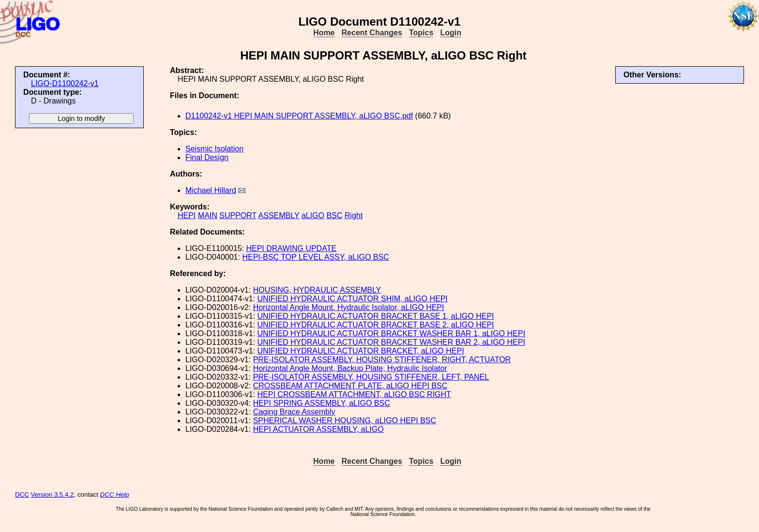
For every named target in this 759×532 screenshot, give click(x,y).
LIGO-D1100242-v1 (65, 83)
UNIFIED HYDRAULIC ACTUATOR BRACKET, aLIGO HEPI (361, 351)
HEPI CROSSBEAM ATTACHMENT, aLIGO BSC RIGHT (354, 394)
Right (354, 215)
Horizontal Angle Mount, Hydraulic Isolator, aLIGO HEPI (349, 307)
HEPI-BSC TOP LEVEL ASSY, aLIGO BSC (315, 257)
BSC (334, 215)
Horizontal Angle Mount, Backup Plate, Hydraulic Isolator (350, 368)
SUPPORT (238, 215)
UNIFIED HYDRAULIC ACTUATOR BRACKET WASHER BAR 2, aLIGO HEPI (391, 342)
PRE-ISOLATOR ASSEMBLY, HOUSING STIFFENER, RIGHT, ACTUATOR (382, 360)
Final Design (207, 157)
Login (451, 33)
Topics (421, 33)
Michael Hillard (211, 190)
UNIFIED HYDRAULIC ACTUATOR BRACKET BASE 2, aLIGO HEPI (376, 325)
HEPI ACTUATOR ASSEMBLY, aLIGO (319, 429)
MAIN (208, 215)
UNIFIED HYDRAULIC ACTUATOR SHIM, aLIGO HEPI (353, 299)
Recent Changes (372, 33)
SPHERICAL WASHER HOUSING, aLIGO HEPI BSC (345, 421)
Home (324, 33)
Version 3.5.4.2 (53, 495)
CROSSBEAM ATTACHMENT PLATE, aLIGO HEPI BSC (350, 386)
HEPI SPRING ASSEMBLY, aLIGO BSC (322, 403)
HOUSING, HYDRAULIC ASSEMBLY (317, 290)
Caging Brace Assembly (294, 412)
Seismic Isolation (214, 149)
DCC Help (115, 495)
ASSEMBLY (279, 215)
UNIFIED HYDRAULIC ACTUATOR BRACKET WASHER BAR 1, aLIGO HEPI (391, 333)
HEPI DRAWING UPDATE (291, 248)
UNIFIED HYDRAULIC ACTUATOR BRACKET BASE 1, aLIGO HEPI (376, 316)
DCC (22, 495)
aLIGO (313, 215)
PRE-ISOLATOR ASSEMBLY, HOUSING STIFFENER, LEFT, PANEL (371, 377)
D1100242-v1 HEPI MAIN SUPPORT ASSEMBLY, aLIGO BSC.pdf (299, 116)
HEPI (187, 215)
